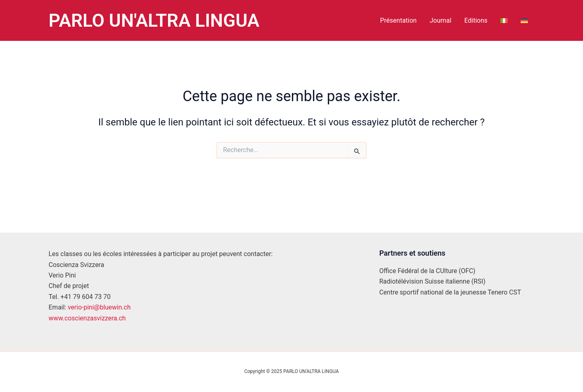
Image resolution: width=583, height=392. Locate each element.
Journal (440, 20)
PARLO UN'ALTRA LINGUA (154, 20)
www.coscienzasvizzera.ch (87, 318)
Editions (476, 20)
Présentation (398, 20)
